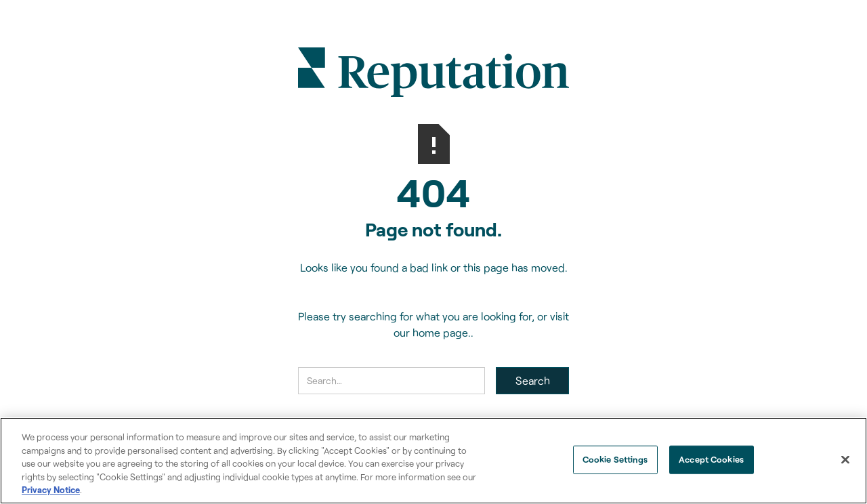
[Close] (845, 460)
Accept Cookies (711, 459)
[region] (433, 461)
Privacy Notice (51, 490)
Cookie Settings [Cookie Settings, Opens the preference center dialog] (615, 459)
